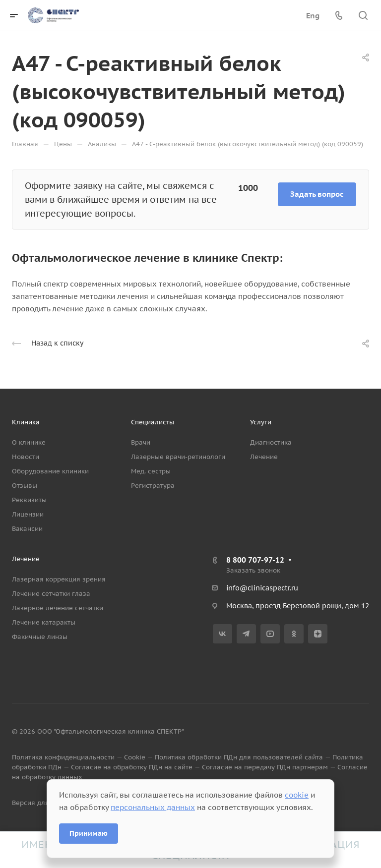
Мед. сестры (151, 471)
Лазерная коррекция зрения (59, 579)
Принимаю (89, 833)
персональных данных (153, 807)
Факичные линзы (40, 637)
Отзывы (25, 486)
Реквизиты (29, 500)
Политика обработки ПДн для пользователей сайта (239, 757)
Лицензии (28, 514)
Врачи (141, 442)
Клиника (26, 422)
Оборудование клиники (50, 471)
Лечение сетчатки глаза (51, 594)
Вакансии (27, 529)
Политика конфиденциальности (63, 757)
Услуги (261, 422)
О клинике (29, 442)
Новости (26, 457)
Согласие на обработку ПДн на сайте (132, 767)
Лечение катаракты (44, 622)
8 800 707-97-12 (255, 560)
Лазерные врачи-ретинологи (178, 457)
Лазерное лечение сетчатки (58, 608)
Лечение (264, 457)
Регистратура (153, 486)
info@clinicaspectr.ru (262, 588)
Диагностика (271, 442)
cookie (297, 795)
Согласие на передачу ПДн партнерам (265, 767)
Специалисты (153, 422)
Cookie (135, 757)
